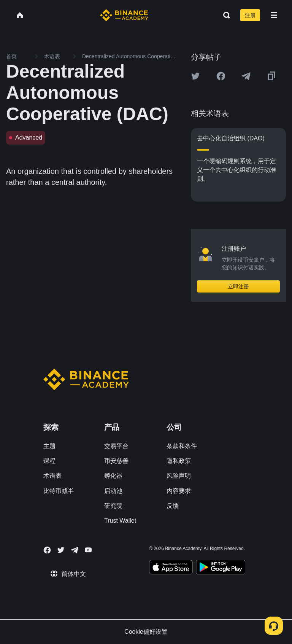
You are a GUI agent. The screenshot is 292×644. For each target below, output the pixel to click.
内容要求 (179, 491)
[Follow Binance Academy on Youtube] (88, 550)
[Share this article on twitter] (195, 76)
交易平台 (116, 446)
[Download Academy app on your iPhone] (171, 568)
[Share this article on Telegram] (246, 76)
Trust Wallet (120, 521)
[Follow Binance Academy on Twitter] (61, 550)
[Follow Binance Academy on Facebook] (47, 550)
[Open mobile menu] (274, 15)
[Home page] (124, 15)
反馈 (173, 506)
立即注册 (238, 286)
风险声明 (179, 476)
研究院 (113, 506)
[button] (274, 15)
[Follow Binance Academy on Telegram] (75, 550)
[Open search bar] (224, 15)
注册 (250, 15)
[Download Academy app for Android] (221, 568)
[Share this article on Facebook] (221, 76)
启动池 (113, 491)
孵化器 (113, 476)
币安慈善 (116, 461)
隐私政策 (179, 461)
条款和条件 (182, 446)
